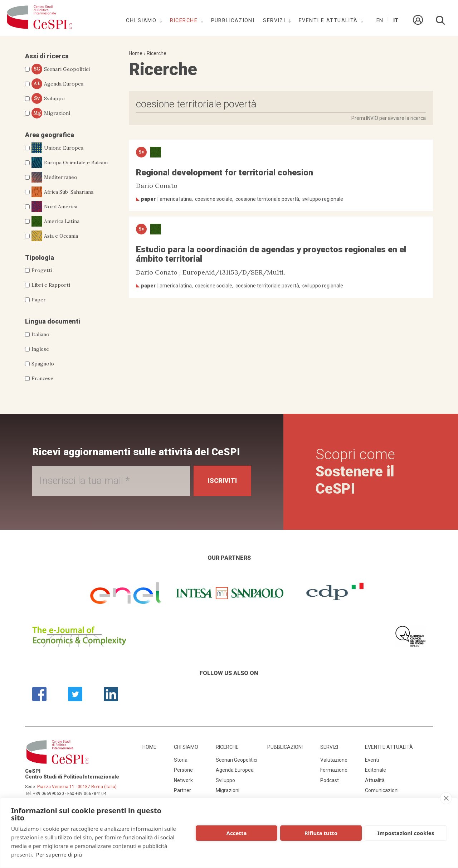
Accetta (237, 833)
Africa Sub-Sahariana (62, 192)
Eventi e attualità (329, 21)
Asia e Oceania (55, 236)
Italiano (40, 334)
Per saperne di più (59, 854)
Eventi (372, 760)
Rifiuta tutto (321, 833)
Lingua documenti (53, 321)
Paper (39, 300)
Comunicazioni (382, 790)
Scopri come (355, 472)
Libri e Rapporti (51, 285)
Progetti (42, 270)
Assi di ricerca (47, 56)
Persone (183, 770)
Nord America (54, 207)
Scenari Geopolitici (61, 69)
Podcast (330, 780)
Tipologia (40, 258)
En (380, 21)
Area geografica (50, 135)
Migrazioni (51, 113)
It (396, 21)
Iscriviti (222, 481)
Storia (181, 760)
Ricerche (185, 21)
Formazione (334, 770)
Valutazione (334, 760)
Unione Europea (57, 148)
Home (136, 53)
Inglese (40, 349)
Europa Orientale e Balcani (70, 163)
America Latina (55, 221)
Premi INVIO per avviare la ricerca (389, 118)
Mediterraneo (54, 177)
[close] (446, 798)
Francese (42, 378)
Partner (182, 790)
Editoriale (376, 770)
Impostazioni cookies (406, 833)
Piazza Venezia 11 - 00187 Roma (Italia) (77, 787)
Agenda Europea (57, 84)
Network (183, 780)
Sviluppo (48, 98)
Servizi (275, 21)
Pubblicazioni (233, 21)
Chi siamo (142, 21)
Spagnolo (43, 364)
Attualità (375, 780)
